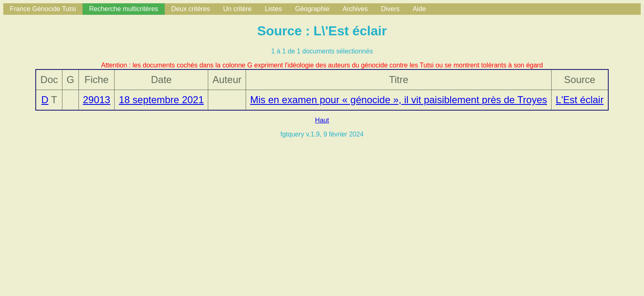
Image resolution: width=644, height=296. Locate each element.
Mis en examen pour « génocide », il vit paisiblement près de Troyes (399, 100)
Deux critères (191, 9)
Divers (390, 9)
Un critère (237, 9)
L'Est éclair (580, 100)
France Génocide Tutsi (43, 9)
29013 (97, 100)
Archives (355, 9)
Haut (322, 120)
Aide (419, 9)
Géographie (312, 9)
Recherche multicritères (124, 9)
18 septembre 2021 (161, 100)
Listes (274, 9)
